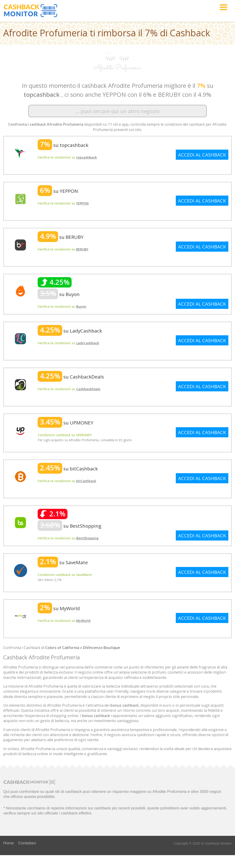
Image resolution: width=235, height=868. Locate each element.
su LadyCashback (70, 331)
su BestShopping (69, 526)
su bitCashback (68, 469)
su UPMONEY (66, 423)
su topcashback (63, 145)
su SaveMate (63, 562)
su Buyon (59, 294)
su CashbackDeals (71, 377)
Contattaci (27, 843)
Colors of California (62, 648)
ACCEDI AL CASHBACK (202, 155)
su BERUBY (61, 237)
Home (8, 843)
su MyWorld (59, 608)
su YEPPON (58, 191)
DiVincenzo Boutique (102, 648)
